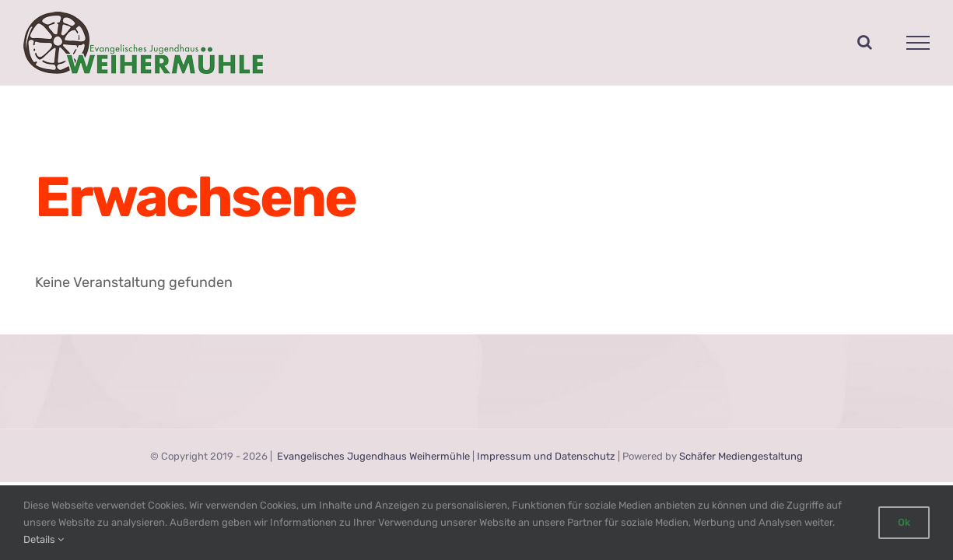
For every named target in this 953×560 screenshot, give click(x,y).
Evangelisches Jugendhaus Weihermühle (373, 456)
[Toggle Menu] (918, 43)
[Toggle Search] (865, 42)
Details (44, 539)
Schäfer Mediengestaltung (741, 456)
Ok (904, 522)
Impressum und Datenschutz (546, 456)
